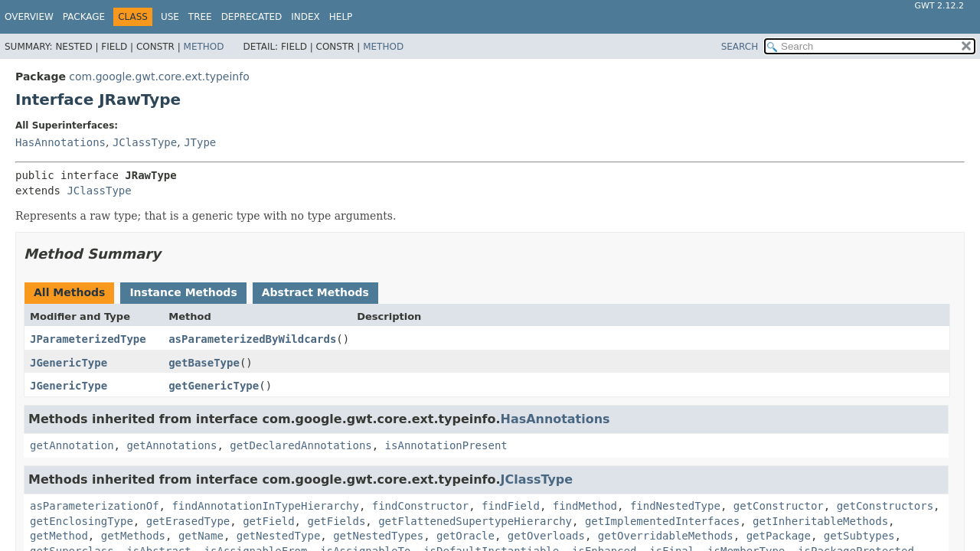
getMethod (59, 536)
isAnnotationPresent (446, 445)
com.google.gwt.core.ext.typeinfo (159, 77)
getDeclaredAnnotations (301, 445)
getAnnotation (72, 445)
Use (170, 17)
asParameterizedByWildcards (252, 339)
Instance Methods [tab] (183, 292)
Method (204, 47)
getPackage (779, 536)
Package (84, 17)
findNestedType (675, 506)
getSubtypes (859, 536)
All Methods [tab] (69, 292)
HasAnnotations (60, 142)
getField (268, 521)
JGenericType (69, 363)
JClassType (145, 142)
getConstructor (779, 506)
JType (200, 142)
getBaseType (204, 363)
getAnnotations (171, 445)
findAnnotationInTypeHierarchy (265, 506)
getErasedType (188, 521)
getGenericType (214, 386)
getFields (336, 521)
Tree (200, 17)
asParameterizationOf (95, 506)
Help (341, 17)
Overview (29, 17)
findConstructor (420, 506)
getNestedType (279, 536)
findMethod (585, 506)
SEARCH (740, 47)
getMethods (133, 536)
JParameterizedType (88, 339)
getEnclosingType (82, 521)
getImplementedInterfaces (662, 521)
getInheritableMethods (820, 521)
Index (305, 17)
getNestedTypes (378, 536)
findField (511, 506)
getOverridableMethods (666, 536)
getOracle (465, 536)
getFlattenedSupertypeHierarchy (475, 521)
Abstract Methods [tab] (315, 292)
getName (201, 536)
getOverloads (546, 536)
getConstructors (885, 506)
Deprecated (252, 17)
